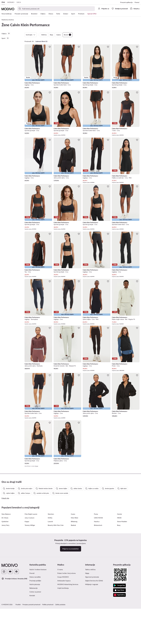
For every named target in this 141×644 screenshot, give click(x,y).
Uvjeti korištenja (63, 639)
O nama (60, 621)
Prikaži (36, 466)
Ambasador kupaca (64, 632)
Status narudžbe (35, 628)
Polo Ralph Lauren (31, 565)
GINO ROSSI (98, 569)
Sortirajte (31, 35)
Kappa (27, 573)
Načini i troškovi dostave (38, 621)
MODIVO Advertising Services (68, 635)
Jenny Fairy (5, 576)
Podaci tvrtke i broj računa (66, 624)
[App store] (119, 641)
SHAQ (50, 569)
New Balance (6, 565)
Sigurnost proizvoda (92, 628)
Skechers (51, 565)
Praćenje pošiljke (35, 632)
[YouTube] (10, 623)
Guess (73, 565)
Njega (87, 624)
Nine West (75, 569)
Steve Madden (122, 573)
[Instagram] (4, 623)
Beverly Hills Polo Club (56, 576)
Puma (96, 565)
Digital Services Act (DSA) (94, 632)
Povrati (32, 624)
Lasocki (50, 573)
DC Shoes (5, 569)
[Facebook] (16, 623)
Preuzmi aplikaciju (126, 2)
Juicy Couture (29, 569)
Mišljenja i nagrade (92, 635)
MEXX (119, 569)
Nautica (97, 573)
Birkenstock (98, 576)
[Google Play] (119, 637)
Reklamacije (33, 639)
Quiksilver (5, 573)
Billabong (74, 573)
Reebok (73, 576)
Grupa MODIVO (63, 628)
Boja (51, 35)
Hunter (120, 565)
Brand (68, 35)
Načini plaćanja (35, 635)
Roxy (119, 576)
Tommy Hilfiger (30, 576)
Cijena (58, 35)
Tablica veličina (90, 621)
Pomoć (137, 2)
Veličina (44, 35)
